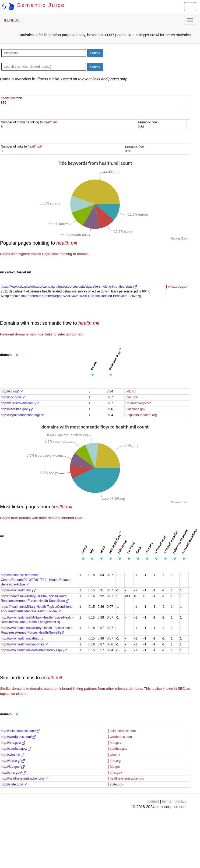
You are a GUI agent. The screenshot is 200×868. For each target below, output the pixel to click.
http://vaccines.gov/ (17, 409)
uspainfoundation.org (142, 415)
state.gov (116, 784)
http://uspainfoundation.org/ (22, 415)
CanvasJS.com (180, 239)
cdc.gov (132, 397)
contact (153, 801)
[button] (17, 355)
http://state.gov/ (14, 784)
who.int (115, 755)
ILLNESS (12, 20)
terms (167, 801)
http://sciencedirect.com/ (20, 731)
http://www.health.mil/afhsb (22, 638)
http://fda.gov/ (13, 767)
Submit (95, 53)
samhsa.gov (119, 749)
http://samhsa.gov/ (16, 749)
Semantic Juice (33, 5)
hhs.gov (115, 743)
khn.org (115, 761)
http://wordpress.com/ (18, 737)
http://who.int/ (13, 755)
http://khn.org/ (13, 761)
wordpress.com (121, 737)
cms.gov (116, 773)
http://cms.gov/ (13, 773)
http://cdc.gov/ (13, 397)
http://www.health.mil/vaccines (24, 644)
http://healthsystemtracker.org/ (24, 778)
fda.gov (115, 767)
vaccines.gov (136, 409)
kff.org (131, 391)
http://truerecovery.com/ (20, 403)
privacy (181, 801)
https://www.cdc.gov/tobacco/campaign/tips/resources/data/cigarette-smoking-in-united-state (69, 287)
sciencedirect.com (123, 731)
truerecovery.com (139, 403)
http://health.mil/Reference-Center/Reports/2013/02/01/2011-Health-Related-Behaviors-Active (72, 296)
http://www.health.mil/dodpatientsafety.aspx (34, 650)
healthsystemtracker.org (127, 778)
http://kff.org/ (12, 391)
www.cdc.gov (178, 287)
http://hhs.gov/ (13, 743)
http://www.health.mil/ (18, 590)
